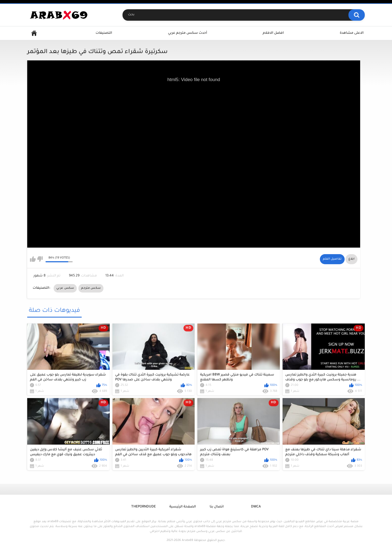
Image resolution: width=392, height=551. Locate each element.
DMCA (256, 507)
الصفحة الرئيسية (183, 507)
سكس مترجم (91, 288)
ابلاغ (351, 259)
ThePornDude (143, 507)
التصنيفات (104, 33)
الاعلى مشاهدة (352, 33)
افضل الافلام (273, 33)
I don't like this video (40, 259)
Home (34, 33)
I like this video (33, 259)
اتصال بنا (217, 507)
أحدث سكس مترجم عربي (188, 33)
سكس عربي (65, 288)
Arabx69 (187, 540)
